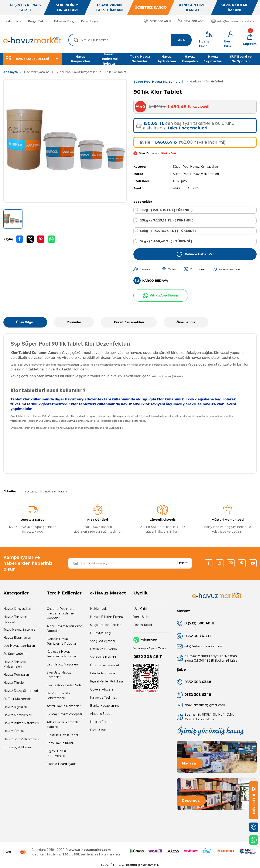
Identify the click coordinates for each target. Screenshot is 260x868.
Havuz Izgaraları (15, 707)
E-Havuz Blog (100, 633)
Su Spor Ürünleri (15, 654)
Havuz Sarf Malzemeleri (21, 739)
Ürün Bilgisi (25, 322)
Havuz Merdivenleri (18, 715)
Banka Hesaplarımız (105, 706)
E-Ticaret (120, 865)
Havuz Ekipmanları (17, 638)
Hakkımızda (99, 609)
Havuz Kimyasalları (17, 609)
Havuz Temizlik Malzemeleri (15, 664)
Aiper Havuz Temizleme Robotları (64, 628)
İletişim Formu (101, 722)
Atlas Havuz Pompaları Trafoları (64, 725)
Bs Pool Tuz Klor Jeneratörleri (59, 696)
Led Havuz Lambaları (19, 646)
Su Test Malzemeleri (18, 699)
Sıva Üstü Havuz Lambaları (59, 675)
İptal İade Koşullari (103, 673)
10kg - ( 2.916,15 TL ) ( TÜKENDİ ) (166, 210)
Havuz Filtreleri (14, 683)
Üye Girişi (140, 609)
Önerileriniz (186, 322)
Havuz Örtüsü (14, 731)
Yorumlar (74, 322)
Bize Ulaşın (98, 730)
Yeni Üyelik (141, 617)
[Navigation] (32, 59)
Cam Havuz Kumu (60, 743)
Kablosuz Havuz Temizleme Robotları (62, 654)
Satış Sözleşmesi (102, 641)
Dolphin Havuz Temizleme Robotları (62, 641)
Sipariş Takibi (143, 625)
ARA (181, 40)
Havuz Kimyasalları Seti (64, 685)
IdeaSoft (107, 865)
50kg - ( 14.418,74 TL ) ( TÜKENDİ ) (168, 231)
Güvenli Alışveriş (102, 689)
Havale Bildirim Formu (107, 617)
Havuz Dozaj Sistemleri (21, 691)
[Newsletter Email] (130, 563)
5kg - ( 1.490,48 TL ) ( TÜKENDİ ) (166, 241)
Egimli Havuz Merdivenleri (57, 753)
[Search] (130, 40)
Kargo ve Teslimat (103, 698)
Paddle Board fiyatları (62, 764)
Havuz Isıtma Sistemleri (21, 723)
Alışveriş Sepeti (101, 714)
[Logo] (32, 40)
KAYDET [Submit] (182, 563)
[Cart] (250, 40)
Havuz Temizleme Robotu (17, 619)
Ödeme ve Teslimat (105, 665)
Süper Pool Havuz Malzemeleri (196, 174)
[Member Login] (231, 40)
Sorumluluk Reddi (103, 657)
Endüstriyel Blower (17, 747)
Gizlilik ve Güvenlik (104, 649)
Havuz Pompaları (16, 675)
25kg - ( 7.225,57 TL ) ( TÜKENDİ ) (167, 220)
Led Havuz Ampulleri (62, 664)
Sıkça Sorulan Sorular (105, 625)
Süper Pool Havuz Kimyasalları (195, 167)
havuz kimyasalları (57, 491)
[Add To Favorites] (226, 269)
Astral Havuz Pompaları (64, 706)
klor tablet (31, 491)
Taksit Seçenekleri (129, 322)
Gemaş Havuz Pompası (64, 714)
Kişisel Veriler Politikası (106, 681)
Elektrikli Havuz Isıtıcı (62, 735)
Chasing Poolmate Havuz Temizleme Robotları (61, 613)
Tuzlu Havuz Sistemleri (20, 630)
